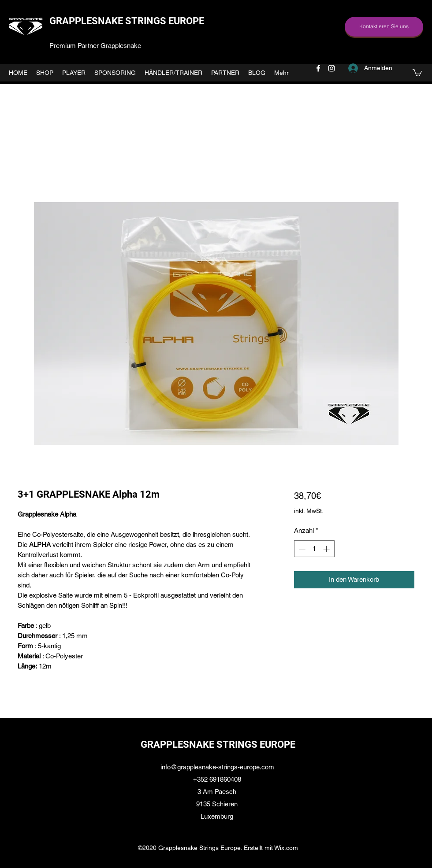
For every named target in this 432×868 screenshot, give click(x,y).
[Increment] (327, 549)
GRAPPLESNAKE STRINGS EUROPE (127, 21)
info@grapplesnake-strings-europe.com (217, 767)
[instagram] (331, 68)
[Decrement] (301, 549)
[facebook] (318, 68)
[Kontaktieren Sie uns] (384, 27)
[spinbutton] (314, 549)
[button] (417, 72)
